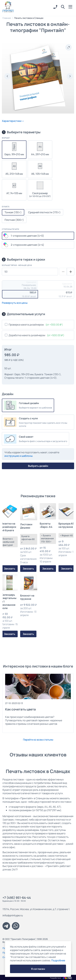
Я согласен (38, 969)
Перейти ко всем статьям (38, 740)
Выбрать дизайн (38, 466)
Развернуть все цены (15, 303)
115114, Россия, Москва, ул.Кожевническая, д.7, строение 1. (36, 909)
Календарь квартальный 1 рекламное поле (9, 601)
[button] (63, 7)
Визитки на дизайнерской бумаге (9, 527)
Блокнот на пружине (27, 597)
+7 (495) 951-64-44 (17, 898)
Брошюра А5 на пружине (66, 525)
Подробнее (58, 960)
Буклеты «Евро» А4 (46, 525)
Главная (7, 18)
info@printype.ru (13, 915)
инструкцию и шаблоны (18, 456)
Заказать (10, 569)
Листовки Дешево (26, 526)
